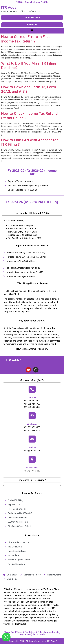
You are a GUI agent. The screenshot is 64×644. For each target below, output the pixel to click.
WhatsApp (32, 424)
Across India (32, 468)
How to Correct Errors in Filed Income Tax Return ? (26, 39)
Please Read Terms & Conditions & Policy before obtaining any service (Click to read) (32, 633)
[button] (32, 31)
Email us (32, 447)
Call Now (32, 398)
